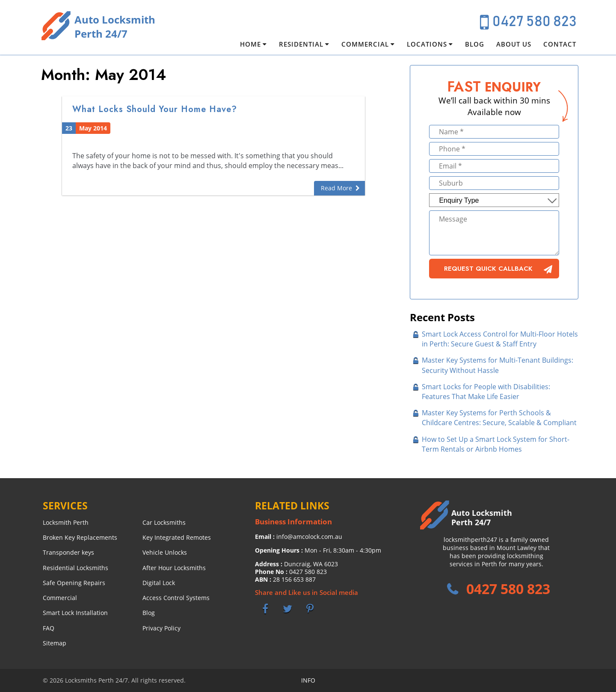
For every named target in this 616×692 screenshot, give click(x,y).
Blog (475, 44)
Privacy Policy (161, 628)
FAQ (49, 628)
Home (250, 44)
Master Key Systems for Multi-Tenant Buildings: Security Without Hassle (498, 365)
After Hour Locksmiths (174, 568)
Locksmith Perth (66, 522)
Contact (560, 44)
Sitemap (55, 643)
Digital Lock (159, 583)
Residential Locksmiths (76, 568)
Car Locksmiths (164, 522)
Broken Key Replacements (80, 537)
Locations (427, 44)
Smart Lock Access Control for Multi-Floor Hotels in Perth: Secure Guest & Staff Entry (500, 339)
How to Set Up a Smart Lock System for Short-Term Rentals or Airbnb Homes (496, 444)
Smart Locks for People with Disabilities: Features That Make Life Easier (486, 392)
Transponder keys (68, 552)
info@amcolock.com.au (309, 537)
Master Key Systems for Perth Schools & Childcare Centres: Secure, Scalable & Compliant (499, 418)
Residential (301, 44)
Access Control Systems (176, 598)
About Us (514, 44)
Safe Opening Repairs (74, 583)
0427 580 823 (535, 22)
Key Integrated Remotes (177, 537)
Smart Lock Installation (75, 613)
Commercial (365, 44)
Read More (336, 188)
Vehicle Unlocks (165, 552)
